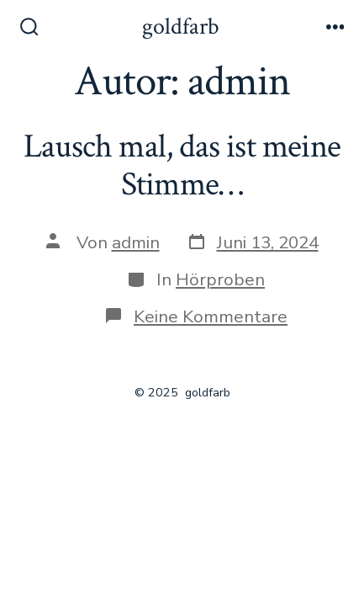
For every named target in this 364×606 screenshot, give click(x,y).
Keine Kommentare (211, 316)
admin (136, 242)
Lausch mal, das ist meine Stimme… (182, 166)
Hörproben (220, 279)
